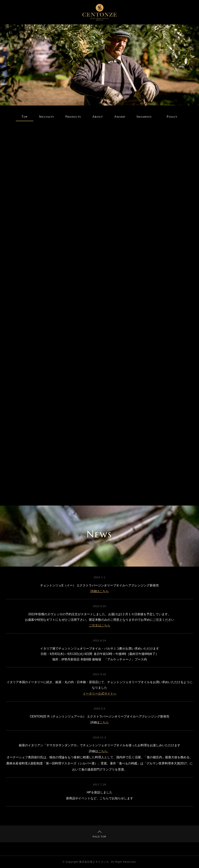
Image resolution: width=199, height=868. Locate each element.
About (98, 117)
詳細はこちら (100, 591)
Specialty (47, 117)
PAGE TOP (99, 834)
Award (120, 117)
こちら (104, 722)
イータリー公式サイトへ (100, 694)
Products (73, 117)
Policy (172, 117)
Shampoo (144, 117)
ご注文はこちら (100, 625)
